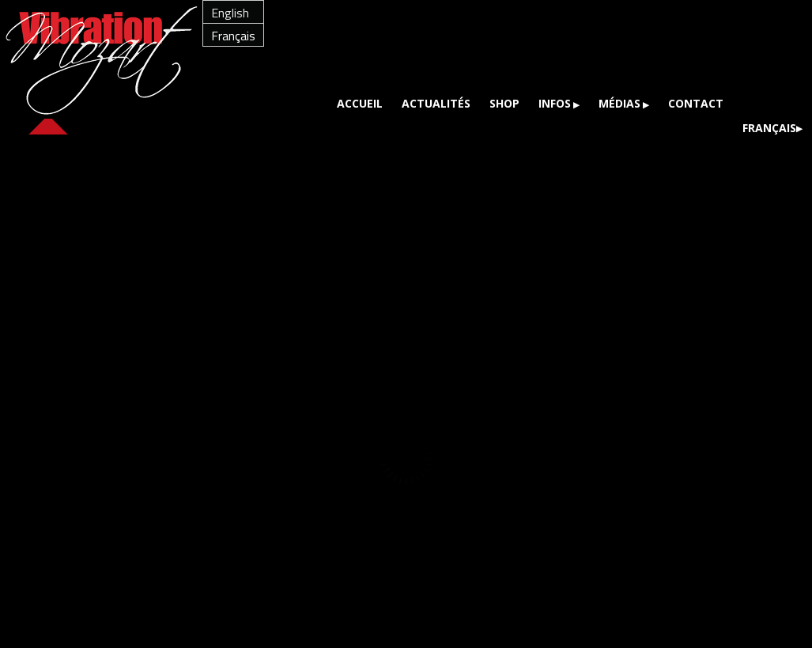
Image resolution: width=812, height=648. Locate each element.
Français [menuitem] (233, 36)
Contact (696, 103)
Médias (619, 103)
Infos (555, 103)
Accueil (360, 103)
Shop (504, 103)
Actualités (436, 103)
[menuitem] (233, 12)
